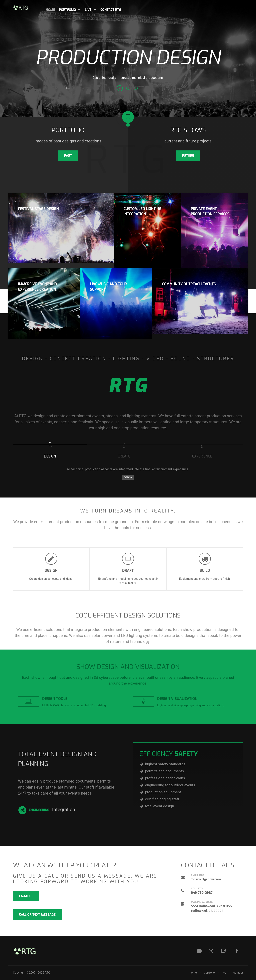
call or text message (37, 914)
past (68, 156)
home (193, 973)
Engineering (34, 810)
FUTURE (188, 156)
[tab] (50, 451)
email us (26, 896)
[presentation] (50, 450)
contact (238, 973)
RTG (47, 973)
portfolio (209, 973)
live (224, 973)
